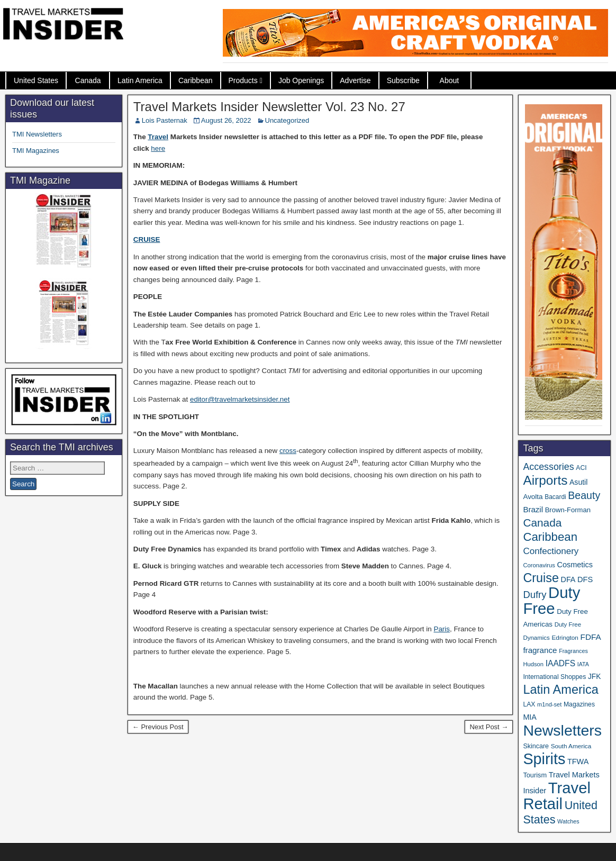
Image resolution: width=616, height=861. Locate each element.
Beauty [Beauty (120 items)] (584, 495)
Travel (158, 137)
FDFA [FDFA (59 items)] (591, 637)
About (450, 80)
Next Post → (489, 727)
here (158, 148)
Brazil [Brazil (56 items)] (533, 509)
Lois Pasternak (165, 120)
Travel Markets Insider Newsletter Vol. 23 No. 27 (269, 107)
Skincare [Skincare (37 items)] (536, 746)
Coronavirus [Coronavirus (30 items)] (539, 565)
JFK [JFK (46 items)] (594, 677)
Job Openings (301, 80)
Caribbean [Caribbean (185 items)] (550, 537)
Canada (88, 80)
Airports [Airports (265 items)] (545, 480)
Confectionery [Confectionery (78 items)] (551, 551)
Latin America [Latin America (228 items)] (560, 690)
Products (243, 80)
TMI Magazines (36, 151)
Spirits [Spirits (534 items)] (544, 759)
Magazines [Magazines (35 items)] (579, 704)
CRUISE (147, 239)
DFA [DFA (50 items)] (568, 579)
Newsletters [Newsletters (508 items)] (562, 730)
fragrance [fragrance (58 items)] (540, 650)
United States (36, 80)
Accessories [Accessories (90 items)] (548, 467)
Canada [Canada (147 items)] (542, 523)
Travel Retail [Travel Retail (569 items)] (557, 796)
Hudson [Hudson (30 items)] (533, 664)
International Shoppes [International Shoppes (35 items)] (554, 677)
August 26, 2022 (226, 120)
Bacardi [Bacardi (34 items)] (555, 497)
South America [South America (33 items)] (571, 746)
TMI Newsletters (37, 134)
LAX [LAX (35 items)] (529, 704)
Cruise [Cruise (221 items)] (541, 578)
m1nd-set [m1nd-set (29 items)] (549, 704)
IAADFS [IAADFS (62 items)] (560, 663)
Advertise (355, 80)
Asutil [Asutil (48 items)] (578, 482)
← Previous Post (158, 727)
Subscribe (403, 80)
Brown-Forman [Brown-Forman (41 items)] (568, 510)
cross (288, 451)
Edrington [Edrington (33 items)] (565, 637)
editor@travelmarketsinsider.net (240, 399)
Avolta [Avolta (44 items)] (533, 497)
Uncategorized (287, 120)
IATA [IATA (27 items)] (583, 664)
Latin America (140, 80)
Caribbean (196, 80)
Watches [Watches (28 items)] (568, 821)
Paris (442, 629)
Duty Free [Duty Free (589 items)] (551, 600)
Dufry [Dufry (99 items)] (535, 595)
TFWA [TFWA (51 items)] (578, 762)
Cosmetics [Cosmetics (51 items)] (575, 565)
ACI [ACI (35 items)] (581, 468)
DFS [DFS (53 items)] (585, 579)
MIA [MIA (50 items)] (529, 717)
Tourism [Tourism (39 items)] (535, 775)
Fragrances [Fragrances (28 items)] (573, 651)
